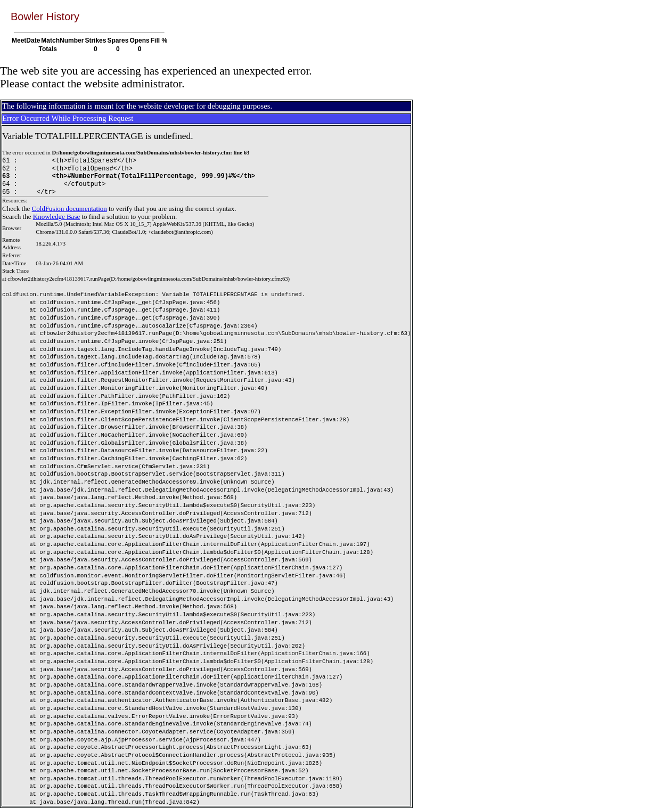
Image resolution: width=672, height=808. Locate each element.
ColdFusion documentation (69, 209)
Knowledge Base (56, 217)
